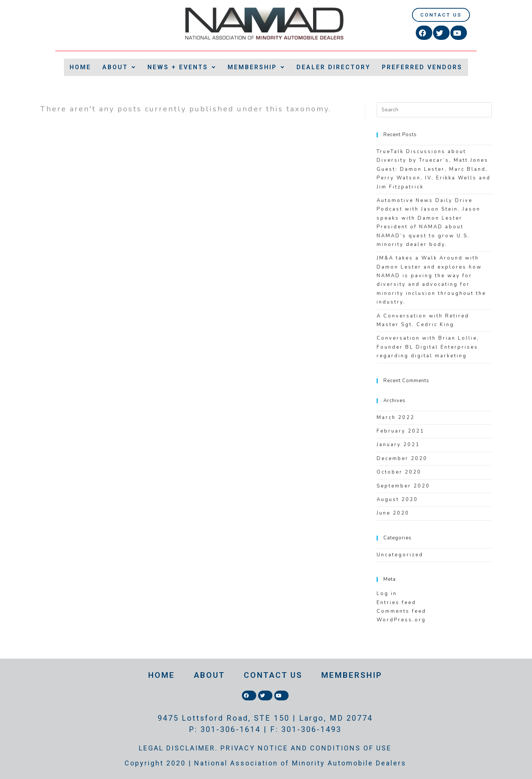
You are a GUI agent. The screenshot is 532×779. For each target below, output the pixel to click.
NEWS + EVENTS (182, 67)
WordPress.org (401, 620)
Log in (387, 594)
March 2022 (396, 418)
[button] (441, 15)
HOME (80, 67)
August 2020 (397, 500)
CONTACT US (273, 675)
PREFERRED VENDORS (422, 67)
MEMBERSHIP (256, 67)
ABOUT (119, 67)
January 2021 (398, 445)
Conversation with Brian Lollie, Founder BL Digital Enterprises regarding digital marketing (428, 347)
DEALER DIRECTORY (334, 67)
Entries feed (396, 603)
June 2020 (393, 513)
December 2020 (402, 459)
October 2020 (399, 472)
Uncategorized (400, 555)
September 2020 (403, 486)
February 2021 (401, 431)
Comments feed (401, 611)
